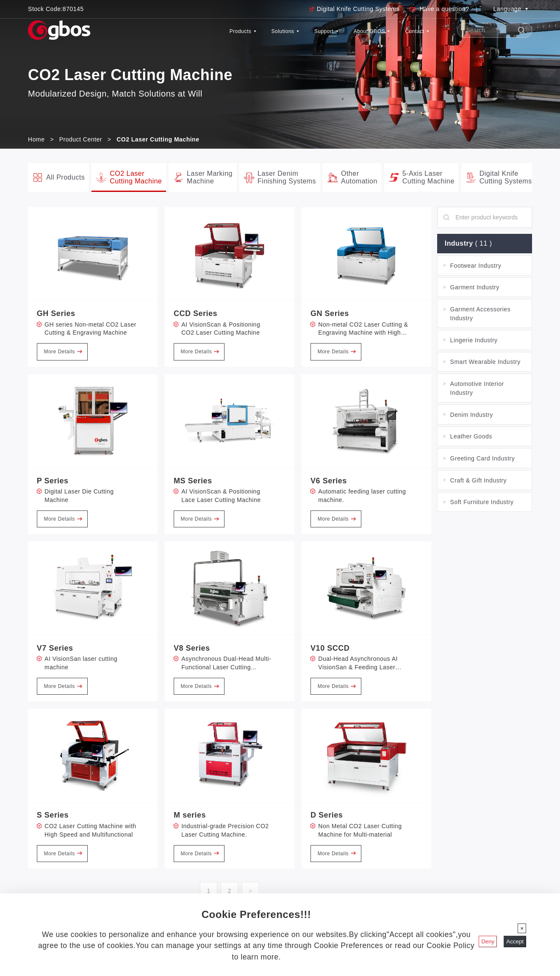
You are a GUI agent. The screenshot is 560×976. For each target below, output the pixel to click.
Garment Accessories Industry (481, 314)
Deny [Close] (488, 941)
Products (181, 35)
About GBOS (351, 35)
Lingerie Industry (474, 340)
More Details (63, 352)
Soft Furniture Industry (482, 502)
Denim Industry (472, 415)
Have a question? (444, 9)
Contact (411, 35)
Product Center (81, 139)
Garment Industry (475, 287)
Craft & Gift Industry (478, 480)
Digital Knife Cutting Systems (358, 9)
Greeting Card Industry (483, 458)
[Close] (522, 928)
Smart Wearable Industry (485, 362)
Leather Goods (471, 436)
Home (36, 139)
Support (291, 35)
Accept (515, 941)
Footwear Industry (476, 266)
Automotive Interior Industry (477, 388)
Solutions (237, 35)
